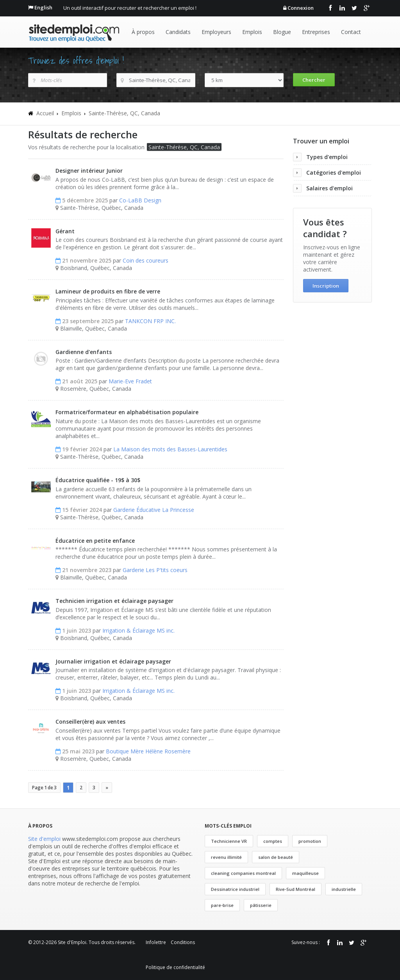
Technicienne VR (229, 841)
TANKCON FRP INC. (150, 321)
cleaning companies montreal (243, 873)
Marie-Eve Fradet (130, 381)
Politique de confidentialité (175, 967)
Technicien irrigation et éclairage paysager (114, 601)
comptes (273, 841)
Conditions (183, 942)
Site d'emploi (44, 839)
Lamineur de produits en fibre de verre (108, 291)
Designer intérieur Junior (89, 171)
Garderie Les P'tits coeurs (155, 570)
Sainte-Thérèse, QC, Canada (124, 113)
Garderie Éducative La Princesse (154, 510)
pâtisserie (261, 905)
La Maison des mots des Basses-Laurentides (170, 449)
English (43, 7)
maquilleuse (305, 873)
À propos (143, 32)
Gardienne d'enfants (84, 352)
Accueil (45, 113)
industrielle (344, 889)
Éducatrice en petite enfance (95, 541)
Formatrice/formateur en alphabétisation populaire (127, 412)
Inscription (326, 286)
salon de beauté (276, 857)
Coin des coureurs (146, 260)
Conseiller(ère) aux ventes (90, 722)
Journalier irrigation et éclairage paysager (113, 661)
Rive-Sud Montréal (296, 889)
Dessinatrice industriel (235, 889)
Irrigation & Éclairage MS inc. (138, 630)
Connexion (301, 8)
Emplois (252, 32)
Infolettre (156, 942)
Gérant (65, 231)
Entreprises (316, 32)
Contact (351, 32)
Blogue (282, 32)
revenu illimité (226, 857)
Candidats (178, 32)
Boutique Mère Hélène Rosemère (148, 751)
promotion (310, 841)
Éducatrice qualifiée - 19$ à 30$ (98, 480)
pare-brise (222, 905)
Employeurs (216, 32)
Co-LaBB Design (140, 200)
